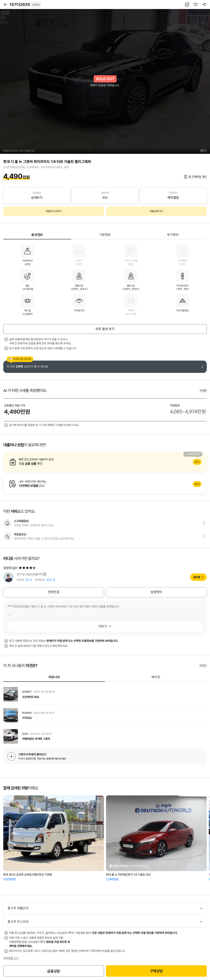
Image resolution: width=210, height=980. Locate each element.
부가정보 (173, 235)
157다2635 (25, 5)
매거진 (156, 677)
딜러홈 (197, 577)
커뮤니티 (54, 677)
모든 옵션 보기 (105, 329)
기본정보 (105, 235)
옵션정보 (37, 235)
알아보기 (105, 462)
